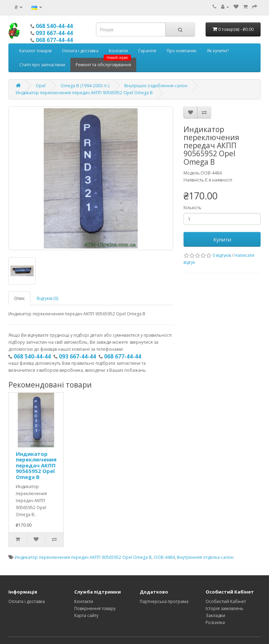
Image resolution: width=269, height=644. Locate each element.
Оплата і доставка (80, 51)
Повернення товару (95, 608)
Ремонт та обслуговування (103, 63)
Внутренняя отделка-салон (205, 557)
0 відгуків (222, 255)
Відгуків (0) (47, 298)
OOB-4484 (164, 557)
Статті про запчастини (42, 65)
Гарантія (147, 51)
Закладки (215, 615)
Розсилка (215, 622)
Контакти (118, 51)
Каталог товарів (35, 51)
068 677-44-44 (54, 40)
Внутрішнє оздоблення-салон (156, 86)
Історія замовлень (225, 608)
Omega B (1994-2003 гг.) (85, 86)
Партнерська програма (164, 601)
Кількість (192, 208)
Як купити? (218, 51)
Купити (222, 239)
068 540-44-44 (54, 26)
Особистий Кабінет (226, 601)
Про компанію (182, 51)
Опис (19, 298)
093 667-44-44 (54, 33)
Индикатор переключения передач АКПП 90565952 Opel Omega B (84, 93)
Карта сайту (86, 615)
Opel (41, 86)
